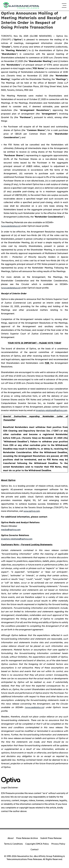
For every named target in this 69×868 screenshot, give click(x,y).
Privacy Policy (58, 844)
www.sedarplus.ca (11, 226)
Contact (34, 849)
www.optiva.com (32, 511)
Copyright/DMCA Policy (37, 844)
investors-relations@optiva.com (52, 410)
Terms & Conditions (13, 844)
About (11, 838)
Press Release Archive (27, 838)
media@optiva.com (11, 530)
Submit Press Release (51, 838)
